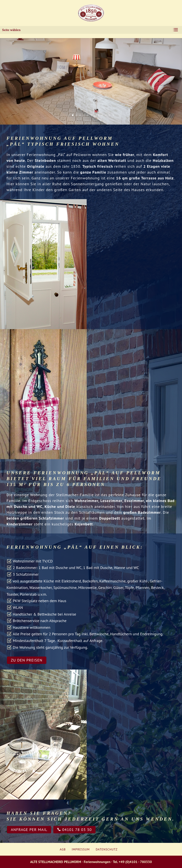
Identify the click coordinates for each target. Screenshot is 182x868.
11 (106, 115)
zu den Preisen (27, 660)
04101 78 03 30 (74, 830)
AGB (63, 849)
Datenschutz (107, 849)
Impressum (81, 849)
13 (113, 115)
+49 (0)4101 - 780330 (135, 862)
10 (102, 115)
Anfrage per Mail (29, 830)
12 (110, 115)
